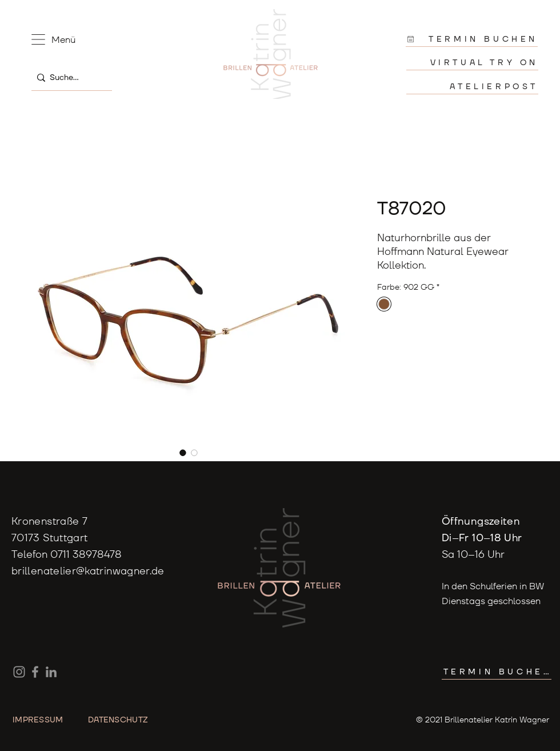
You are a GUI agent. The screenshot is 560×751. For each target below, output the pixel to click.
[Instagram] (19, 672)
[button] (38, 39)
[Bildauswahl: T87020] (183, 453)
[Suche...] (69, 77)
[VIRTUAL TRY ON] (472, 63)
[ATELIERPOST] (472, 87)
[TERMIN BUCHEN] (472, 39)
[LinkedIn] (51, 672)
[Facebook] (35, 672)
